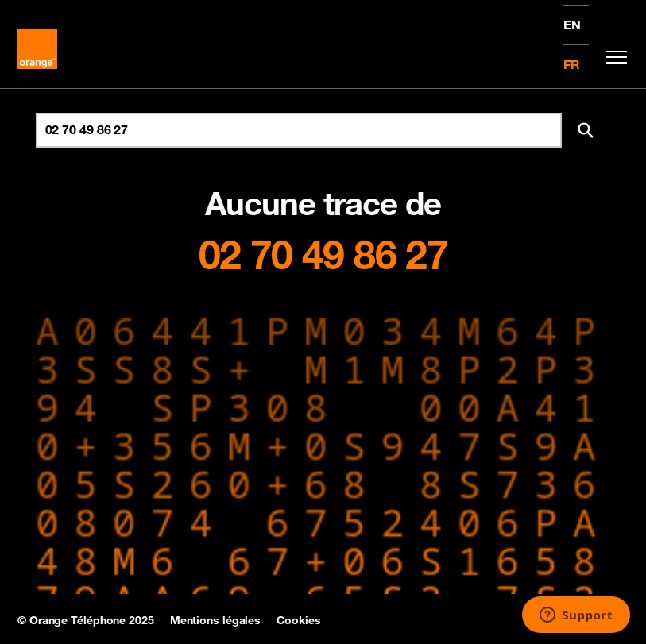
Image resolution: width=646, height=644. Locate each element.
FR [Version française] (572, 64)
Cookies (298, 620)
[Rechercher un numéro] (299, 130)
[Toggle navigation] (613, 57)
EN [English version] (572, 25)
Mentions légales (215, 620)
